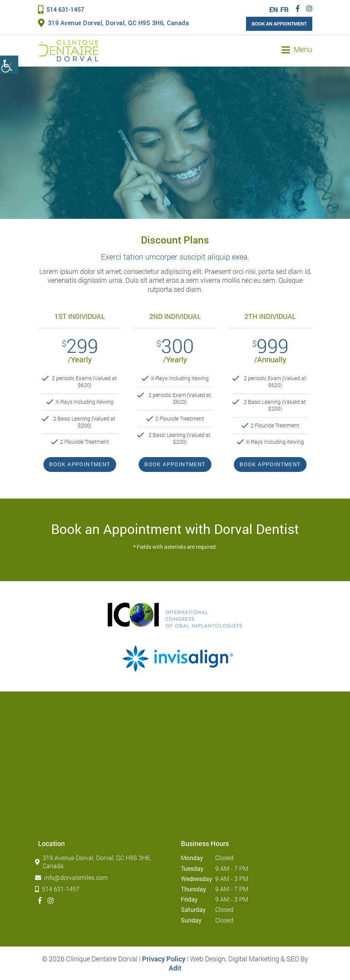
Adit (175, 968)
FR (284, 10)
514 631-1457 (61, 9)
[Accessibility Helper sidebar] (9, 65)
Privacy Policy (164, 959)
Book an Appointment (279, 24)
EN (274, 10)
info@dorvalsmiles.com (73, 877)
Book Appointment (80, 464)
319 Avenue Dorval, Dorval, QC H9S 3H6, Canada (114, 23)
